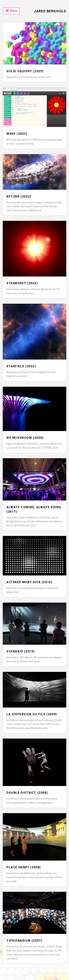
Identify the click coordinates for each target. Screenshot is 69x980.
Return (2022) (19, 196)
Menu (12, 11)
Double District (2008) (27, 793)
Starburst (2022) (22, 283)
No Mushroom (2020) (25, 438)
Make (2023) (17, 134)
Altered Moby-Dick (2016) (29, 582)
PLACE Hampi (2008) (24, 867)
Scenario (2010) (21, 651)
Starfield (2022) (21, 366)
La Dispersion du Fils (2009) (32, 714)
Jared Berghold (50, 11)
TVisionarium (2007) (24, 941)
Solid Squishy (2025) (25, 71)
